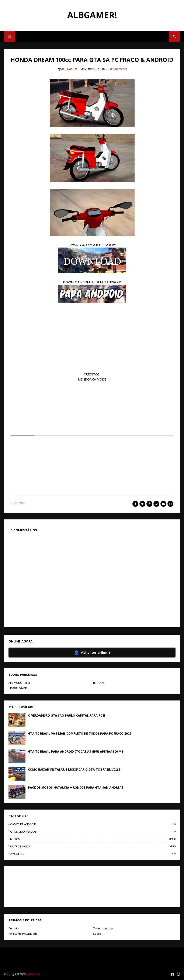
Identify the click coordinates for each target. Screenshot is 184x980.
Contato (14, 928)
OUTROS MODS (93, 846)
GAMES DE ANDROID (93, 824)
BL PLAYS (99, 683)
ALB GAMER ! (70, 69)
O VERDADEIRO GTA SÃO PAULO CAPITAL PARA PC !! (66, 715)
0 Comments (118, 69)
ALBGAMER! (92, 15)
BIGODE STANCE (19, 688)
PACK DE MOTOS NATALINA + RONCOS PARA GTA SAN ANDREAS (76, 787)
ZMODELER (93, 854)
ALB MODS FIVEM (19, 683)
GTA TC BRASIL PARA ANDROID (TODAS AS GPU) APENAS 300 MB (76, 751)
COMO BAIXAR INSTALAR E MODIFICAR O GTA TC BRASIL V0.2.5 (74, 769)
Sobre (97, 934)
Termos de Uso (103, 928)
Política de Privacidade (23, 934)
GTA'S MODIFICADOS (93, 832)
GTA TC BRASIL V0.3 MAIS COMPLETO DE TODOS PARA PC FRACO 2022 (80, 733)
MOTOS (20, 503)
